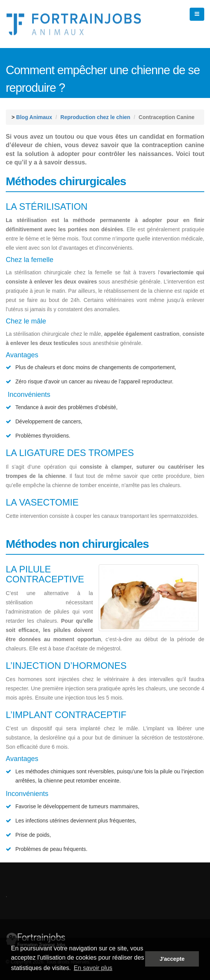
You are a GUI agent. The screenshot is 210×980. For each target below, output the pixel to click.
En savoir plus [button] (93, 968)
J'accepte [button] (172, 959)
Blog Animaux (34, 117)
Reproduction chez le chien (95, 117)
